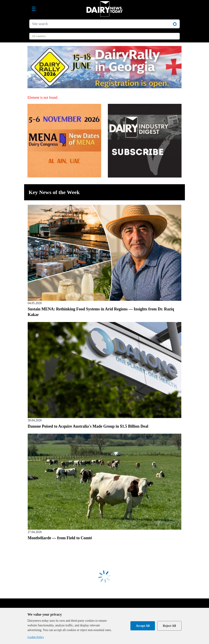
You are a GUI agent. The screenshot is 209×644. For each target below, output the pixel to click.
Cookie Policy (36, 637)
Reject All (169, 626)
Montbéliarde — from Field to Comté (60, 538)
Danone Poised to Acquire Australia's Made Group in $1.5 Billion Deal (88, 426)
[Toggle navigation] (34, 9)
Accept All (143, 626)
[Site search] (104, 24)
